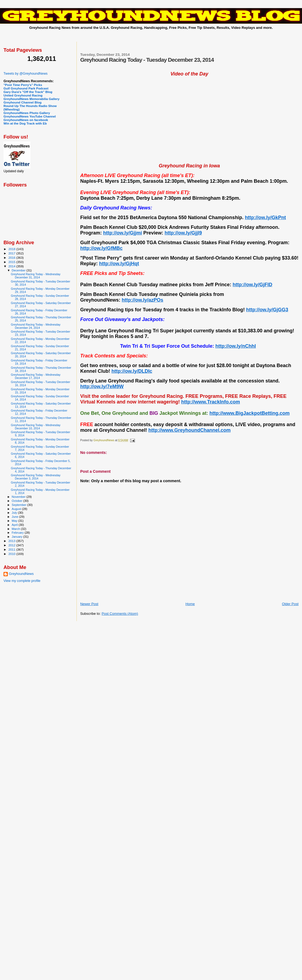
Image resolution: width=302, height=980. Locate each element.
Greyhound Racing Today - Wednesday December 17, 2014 (36, 376)
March (16, 529)
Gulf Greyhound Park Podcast (26, 88)
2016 (12, 258)
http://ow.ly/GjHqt (119, 264)
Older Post (290, 604)
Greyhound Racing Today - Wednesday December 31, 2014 (36, 276)
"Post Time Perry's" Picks (23, 85)
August (17, 509)
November (19, 497)
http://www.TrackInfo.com (210, 402)
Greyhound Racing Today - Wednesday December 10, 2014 (36, 427)
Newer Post (89, 604)
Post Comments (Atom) (120, 614)
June (15, 517)
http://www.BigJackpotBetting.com (250, 413)
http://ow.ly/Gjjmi (123, 233)
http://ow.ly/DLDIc (132, 371)
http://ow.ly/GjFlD (253, 285)
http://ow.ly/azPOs (143, 300)
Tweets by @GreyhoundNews (25, 74)
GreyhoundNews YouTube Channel (30, 116)
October (18, 501)
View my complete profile (22, 581)
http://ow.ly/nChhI (236, 346)
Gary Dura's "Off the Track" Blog (28, 92)
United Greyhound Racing (23, 95)
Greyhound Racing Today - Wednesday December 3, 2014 (36, 477)
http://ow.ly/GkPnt (265, 218)
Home (190, 604)
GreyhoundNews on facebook (26, 120)
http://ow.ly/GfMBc (101, 248)
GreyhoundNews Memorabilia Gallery (32, 99)
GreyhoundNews (21, 574)
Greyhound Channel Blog (22, 102)
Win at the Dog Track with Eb (25, 123)
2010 (12, 554)
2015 (12, 262)
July (15, 513)
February (18, 533)
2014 (12, 266)
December (19, 270)
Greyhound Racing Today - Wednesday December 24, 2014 (36, 326)
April (15, 525)
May (15, 521)
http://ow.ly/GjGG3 (267, 310)
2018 (12, 249)
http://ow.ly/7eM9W (102, 387)
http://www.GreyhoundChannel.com (190, 430)
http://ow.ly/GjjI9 (183, 233)
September (20, 505)
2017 (12, 253)
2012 (12, 545)
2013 (12, 541)
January (18, 537)
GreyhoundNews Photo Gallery (27, 113)
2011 (12, 549)
